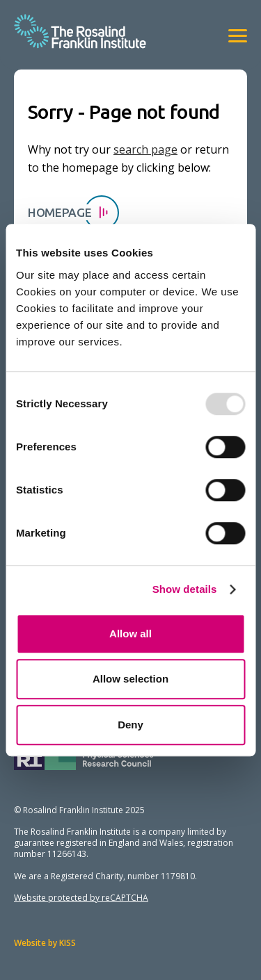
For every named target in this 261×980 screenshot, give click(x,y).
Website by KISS (45, 943)
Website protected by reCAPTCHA (81, 898)
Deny (130, 725)
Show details (185, 589)
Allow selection (130, 679)
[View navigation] (238, 36)
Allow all (130, 634)
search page (145, 149)
